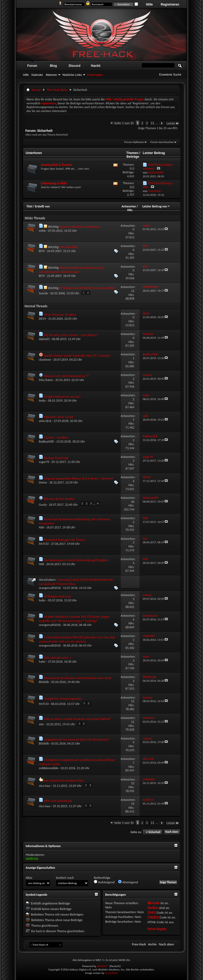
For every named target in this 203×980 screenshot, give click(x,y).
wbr (41, 724)
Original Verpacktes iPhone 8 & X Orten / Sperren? (79, 478)
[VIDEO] (153, 917)
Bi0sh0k (44, 682)
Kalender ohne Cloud (58, 417)
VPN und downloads (58, 801)
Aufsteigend (104, 882)
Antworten (129, 206)
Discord (75, 66)
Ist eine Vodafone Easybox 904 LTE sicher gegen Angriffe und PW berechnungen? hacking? (74, 619)
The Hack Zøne (57, 90)
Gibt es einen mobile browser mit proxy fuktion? (77, 719)
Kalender (37, 75)
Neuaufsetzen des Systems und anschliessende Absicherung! (71, 270)
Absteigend (128, 882)
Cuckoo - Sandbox (56, 437)
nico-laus (45, 786)
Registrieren (170, 4)
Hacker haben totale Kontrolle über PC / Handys (77, 356)
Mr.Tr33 (44, 544)
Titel (29, 206)
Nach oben (172, 832)
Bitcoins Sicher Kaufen (59, 499)
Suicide (43, 293)
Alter (29, 878)
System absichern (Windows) (80, 227)
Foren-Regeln (157, 929)
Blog (54, 66)
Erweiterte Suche (170, 75)
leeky (42, 401)
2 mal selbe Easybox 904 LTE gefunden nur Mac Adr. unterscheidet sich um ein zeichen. (77, 639)
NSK (41, 527)
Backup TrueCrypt (56, 458)
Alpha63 (44, 339)
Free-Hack (139, 944)
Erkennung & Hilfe (54, 183)
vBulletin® (103, 966)
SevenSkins (111, 973)
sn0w (42, 231)
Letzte (173, 123)
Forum (32, 66)
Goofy (43, 505)
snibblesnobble (49, 768)
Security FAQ (69, 247)
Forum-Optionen (134, 142)
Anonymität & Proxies (57, 165)
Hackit (96, 66)
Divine (43, 482)
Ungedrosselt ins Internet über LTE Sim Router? (77, 739)
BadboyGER (46, 442)
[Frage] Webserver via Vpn (62, 396)
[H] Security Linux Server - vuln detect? (71, 335)
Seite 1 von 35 (124, 123)
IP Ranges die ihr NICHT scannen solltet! (88, 288)
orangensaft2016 (50, 588)
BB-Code (154, 903)
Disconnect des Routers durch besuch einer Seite (78, 678)
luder (42, 600)
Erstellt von (42, 206)
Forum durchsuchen (162, 142)
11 (152, 123)
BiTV (42, 251)
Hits (130, 210)
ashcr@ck (45, 421)
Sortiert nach (65, 878)
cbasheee (45, 360)
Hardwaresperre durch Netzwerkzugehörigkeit (76, 560)
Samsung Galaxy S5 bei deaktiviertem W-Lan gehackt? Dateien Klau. (76, 582)
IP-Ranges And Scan (57, 596)
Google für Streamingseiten (63, 698)
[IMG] (152, 912)
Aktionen (51, 75)
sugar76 (44, 462)
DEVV (42, 319)
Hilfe (149, 4)
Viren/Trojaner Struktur (60, 315)
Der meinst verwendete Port (64, 780)
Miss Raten (46, 380)
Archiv (152, 944)
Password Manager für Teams (64, 540)
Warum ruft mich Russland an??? (67, 376)
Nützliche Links (72, 75)
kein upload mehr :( (57, 658)
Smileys (153, 908)
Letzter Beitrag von (156, 206)
